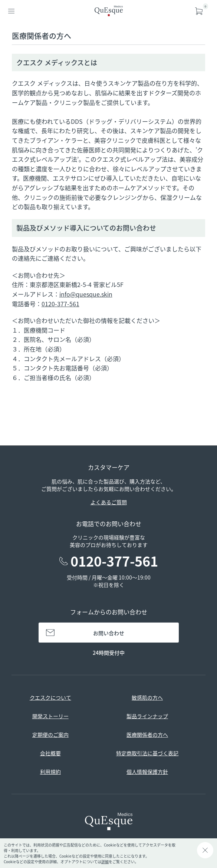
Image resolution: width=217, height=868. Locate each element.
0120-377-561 (60, 304)
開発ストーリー (50, 716)
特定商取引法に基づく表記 (147, 753)
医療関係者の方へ (147, 735)
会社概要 (50, 753)
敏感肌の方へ (147, 697)
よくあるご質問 (109, 502)
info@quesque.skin (86, 294)
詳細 (105, 862)
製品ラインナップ (147, 716)
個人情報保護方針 (147, 772)
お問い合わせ (109, 633)
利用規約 (50, 772)
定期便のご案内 (50, 735)
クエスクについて (50, 697)
